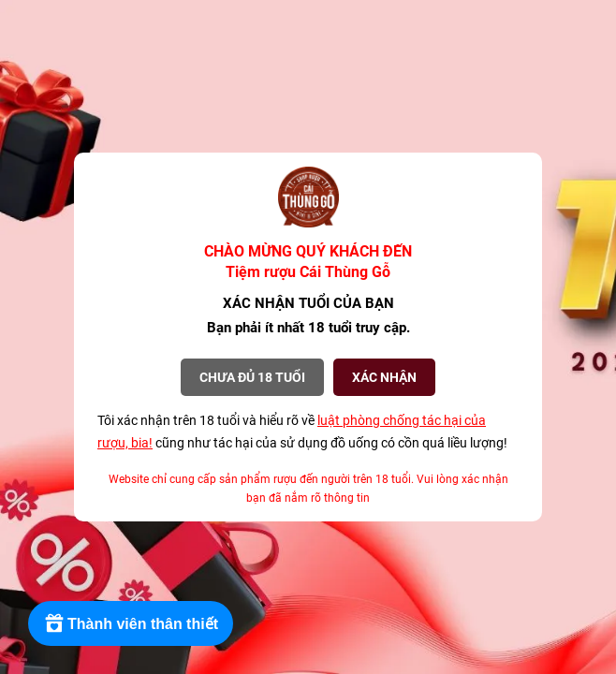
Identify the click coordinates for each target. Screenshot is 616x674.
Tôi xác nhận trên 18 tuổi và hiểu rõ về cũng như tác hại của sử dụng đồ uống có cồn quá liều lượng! (302, 432)
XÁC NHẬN (384, 377)
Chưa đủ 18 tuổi (252, 377)
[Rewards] (131, 623)
